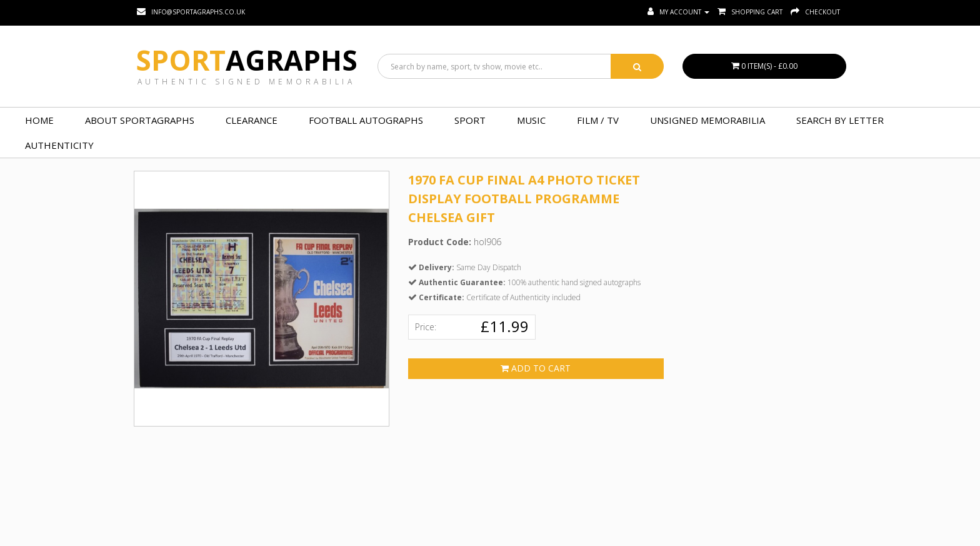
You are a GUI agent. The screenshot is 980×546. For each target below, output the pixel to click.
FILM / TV (598, 120)
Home (39, 120)
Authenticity (59, 145)
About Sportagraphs (140, 120)
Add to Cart (536, 368)
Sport (247, 60)
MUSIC (531, 120)
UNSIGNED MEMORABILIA (707, 120)
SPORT (470, 120)
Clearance (252, 120)
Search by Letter (840, 120)
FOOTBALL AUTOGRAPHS (366, 120)
